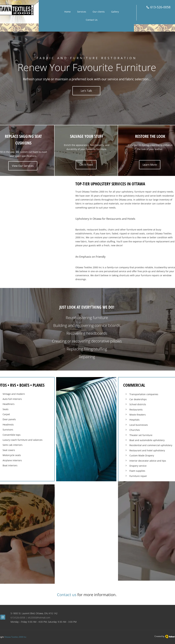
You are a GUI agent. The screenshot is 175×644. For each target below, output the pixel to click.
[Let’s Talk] (86, 91)
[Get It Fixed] (86, 165)
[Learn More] (150, 165)
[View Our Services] (23, 166)
